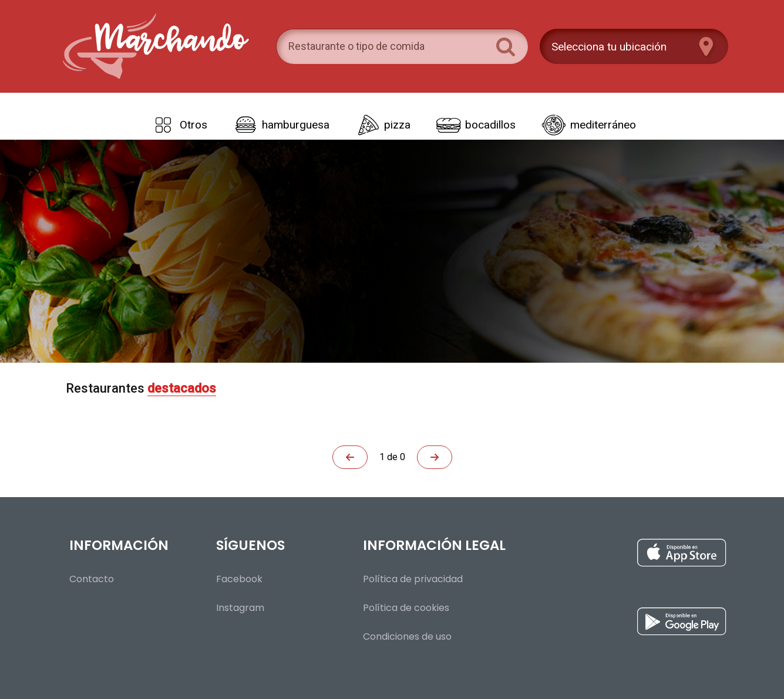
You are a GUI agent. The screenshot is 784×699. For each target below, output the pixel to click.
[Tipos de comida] (392, 116)
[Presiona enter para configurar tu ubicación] (634, 46)
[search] (387, 47)
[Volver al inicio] (154, 46)
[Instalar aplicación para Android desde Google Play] (618, 624)
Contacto (92, 579)
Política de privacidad (413, 579)
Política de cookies (406, 608)
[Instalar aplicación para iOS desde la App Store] (618, 556)
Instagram (240, 608)
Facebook (239, 579)
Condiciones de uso (407, 636)
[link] (178, 125)
